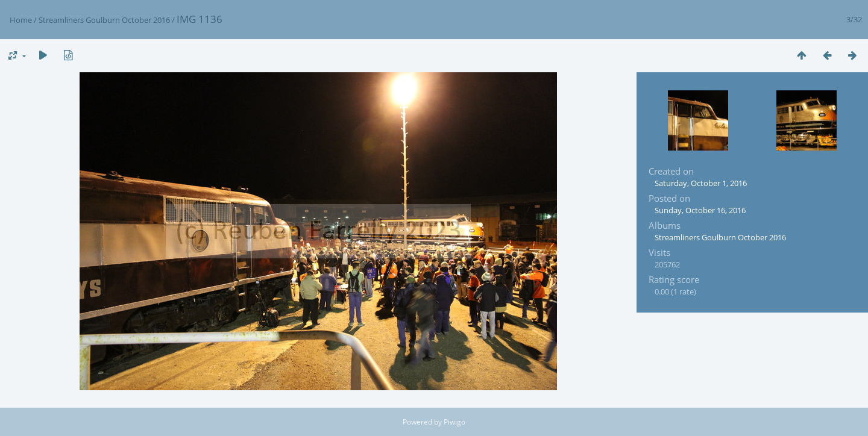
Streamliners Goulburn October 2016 (104, 20)
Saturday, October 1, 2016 (701, 183)
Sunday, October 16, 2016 (700, 210)
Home (21, 20)
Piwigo (454, 422)
